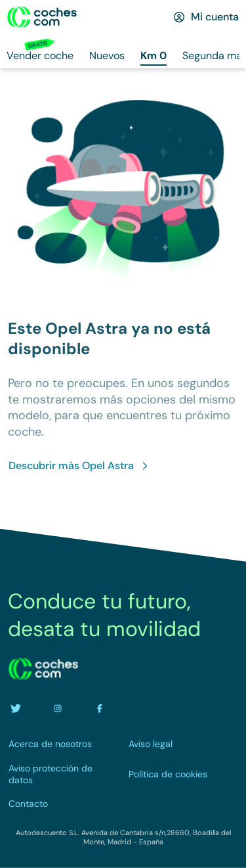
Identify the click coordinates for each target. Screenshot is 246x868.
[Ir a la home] (42, 17)
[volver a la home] (43, 669)
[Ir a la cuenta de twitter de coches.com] (16, 708)
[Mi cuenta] (206, 17)
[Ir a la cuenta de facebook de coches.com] (100, 708)
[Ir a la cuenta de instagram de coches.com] (58, 708)
